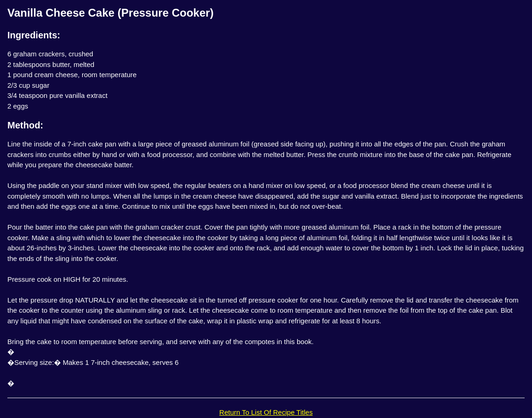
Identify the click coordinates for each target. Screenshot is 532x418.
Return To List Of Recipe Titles (266, 412)
